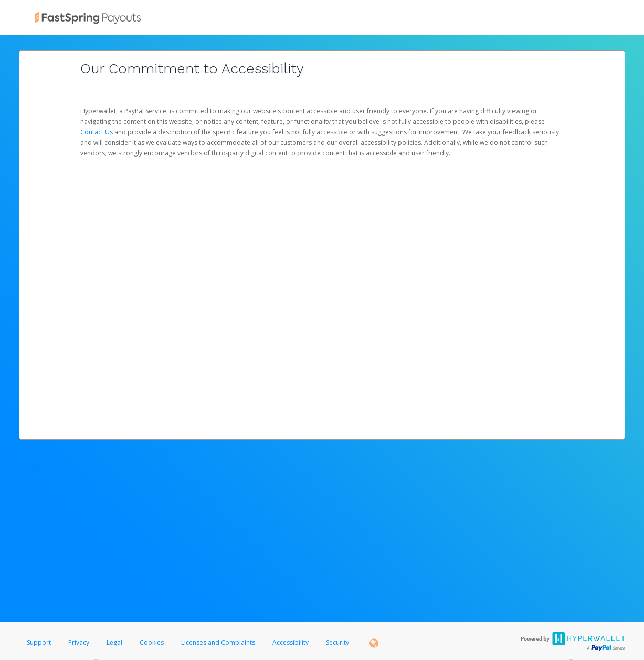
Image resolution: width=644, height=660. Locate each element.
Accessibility (291, 642)
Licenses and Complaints (219, 642)
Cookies (152, 642)
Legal (114, 642)
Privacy (79, 642)
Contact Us (97, 132)
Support (39, 642)
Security (337, 642)
